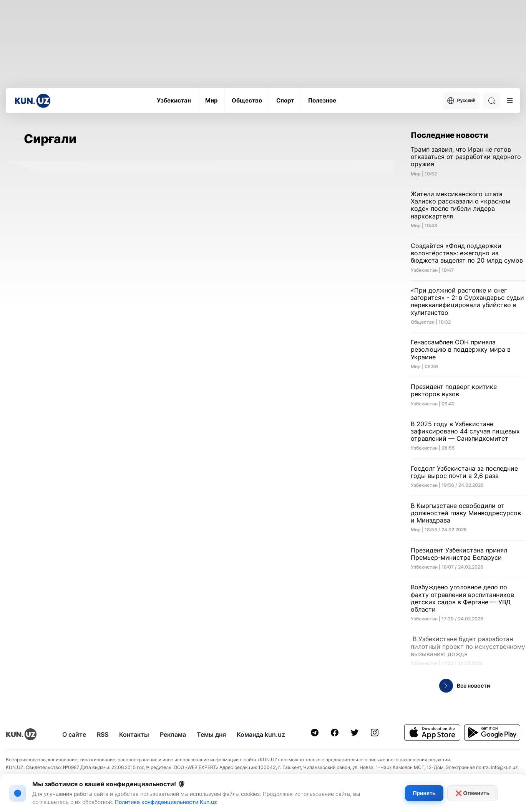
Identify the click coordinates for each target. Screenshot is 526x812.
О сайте (74, 734)
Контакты (134, 734)
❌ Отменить (472, 793)
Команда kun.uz (261, 734)
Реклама (173, 734)
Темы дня (211, 734)
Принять (424, 793)
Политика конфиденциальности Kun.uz (166, 802)
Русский (461, 101)
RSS (103, 734)
